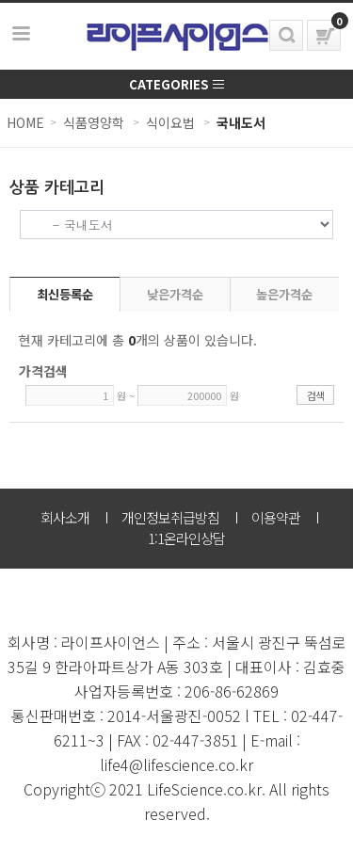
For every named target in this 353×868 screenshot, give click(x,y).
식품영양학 (94, 122)
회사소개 (65, 517)
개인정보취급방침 (170, 517)
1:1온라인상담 (186, 538)
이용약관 (276, 517)
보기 (22, 34)
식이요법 (170, 122)
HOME (25, 122)
